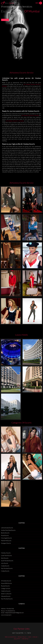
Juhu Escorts (5, 563)
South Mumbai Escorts (7, 561)
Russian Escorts (5, 586)
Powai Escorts (5, 535)
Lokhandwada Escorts (7, 528)
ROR (30, 637)
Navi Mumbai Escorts (7, 568)
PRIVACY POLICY (22, 637)
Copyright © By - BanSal (23, 633)
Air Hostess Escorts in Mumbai (15, 121)
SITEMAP (35, 637)
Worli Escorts (5, 558)
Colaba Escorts (5, 566)
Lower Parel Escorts (6, 555)
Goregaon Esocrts (6, 543)
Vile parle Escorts (6, 596)
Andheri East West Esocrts (8, 530)
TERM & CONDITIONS (10, 637)
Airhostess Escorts (6, 581)
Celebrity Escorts (6, 591)
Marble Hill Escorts (6, 541)
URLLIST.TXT (17, 639)
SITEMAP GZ (25, 639)
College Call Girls (6, 588)
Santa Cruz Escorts (6, 594)
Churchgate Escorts (6, 538)
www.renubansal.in (6, 615)
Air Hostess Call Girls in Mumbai (30, 115)
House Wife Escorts (6, 583)
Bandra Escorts (5, 533)
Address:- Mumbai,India (7, 609)
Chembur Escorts (6, 553)
